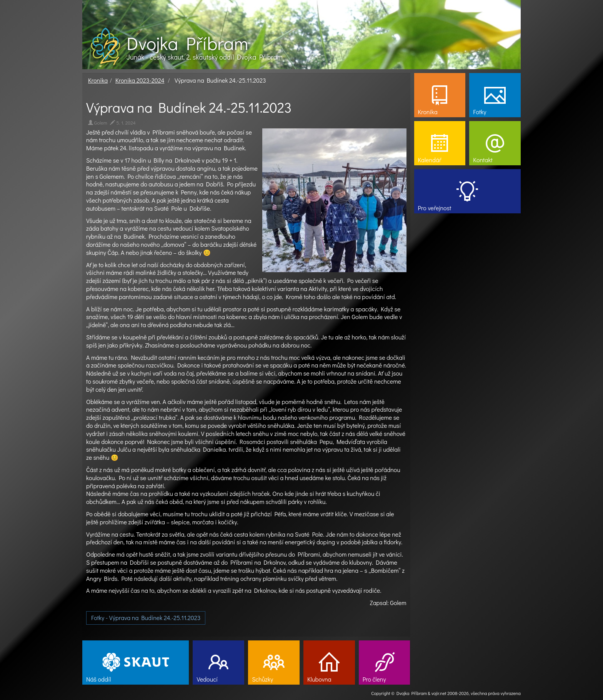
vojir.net (439, 693)
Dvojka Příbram (187, 43)
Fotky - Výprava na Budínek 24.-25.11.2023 (146, 618)
